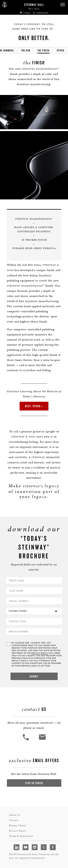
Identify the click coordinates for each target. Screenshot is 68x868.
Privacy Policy (17, 831)
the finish (43, 50)
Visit (25, 13)
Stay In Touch (34, 783)
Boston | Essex (18, 825)
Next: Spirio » (34, 406)
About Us (15, 815)
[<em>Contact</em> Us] (42, 740)
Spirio (61, 50)
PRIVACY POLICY (40, 653)
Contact (41, 13)
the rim (26, 50)
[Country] (34, 611)
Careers (14, 820)
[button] (63, 5)
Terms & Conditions (21, 836)
